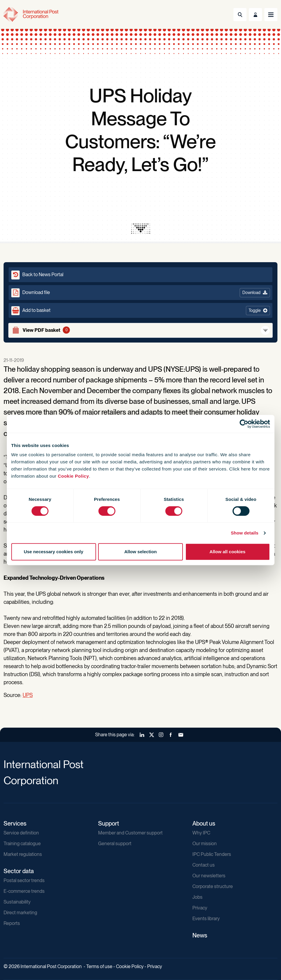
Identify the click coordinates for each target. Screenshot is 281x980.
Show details (245, 533)
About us (204, 823)
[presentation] (141, 229)
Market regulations (23, 854)
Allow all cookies (228, 552)
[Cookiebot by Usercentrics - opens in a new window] (244, 424)
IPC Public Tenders (212, 854)
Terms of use (99, 966)
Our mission (205, 844)
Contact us (204, 865)
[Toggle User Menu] (255, 15)
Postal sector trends (24, 880)
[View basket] (140, 330)
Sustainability (17, 902)
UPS (28, 695)
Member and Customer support (130, 833)
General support (115, 844)
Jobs (197, 897)
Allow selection (140, 552)
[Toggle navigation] (271, 15)
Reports (12, 923)
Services (15, 823)
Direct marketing (20, 913)
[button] (140, 310)
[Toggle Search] (240, 15)
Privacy (200, 908)
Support (109, 823)
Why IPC (201, 833)
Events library (206, 919)
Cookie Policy (73, 476)
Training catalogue (22, 844)
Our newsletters (209, 876)
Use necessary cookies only (54, 552)
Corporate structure (213, 886)
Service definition (21, 833)
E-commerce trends (24, 891)
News (200, 935)
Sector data (19, 871)
